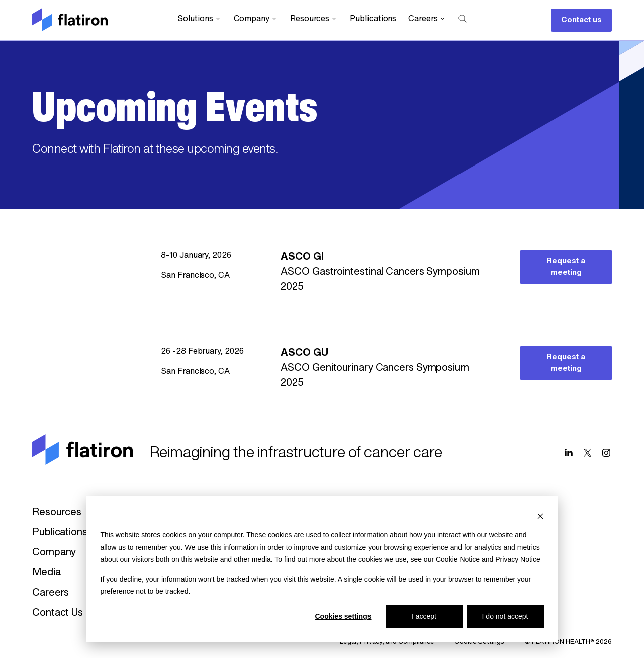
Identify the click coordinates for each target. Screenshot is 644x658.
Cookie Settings (479, 642)
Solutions (199, 19)
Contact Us (58, 613)
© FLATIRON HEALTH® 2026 (568, 642)
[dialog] (322, 569)
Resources (314, 19)
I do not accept (505, 616)
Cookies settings (343, 616)
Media (47, 573)
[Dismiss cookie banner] (540, 516)
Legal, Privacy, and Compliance (387, 642)
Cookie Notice (458, 559)
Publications (373, 19)
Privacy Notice (518, 559)
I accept (424, 616)
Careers (427, 19)
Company (256, 19)
